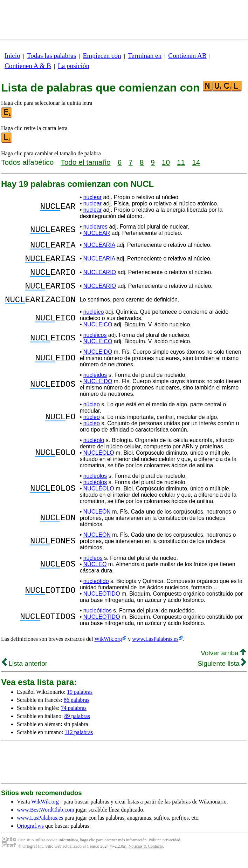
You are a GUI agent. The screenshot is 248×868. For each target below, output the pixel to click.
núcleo (92, 415)
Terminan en (145, 56)
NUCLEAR (97, 233)
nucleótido (96, 592)
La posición (74, 66)
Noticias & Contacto (146, 857)
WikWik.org (108, 649)
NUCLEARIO (100, 277)
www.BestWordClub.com (46, 820)
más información (132, 850)
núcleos (93, 568)
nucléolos (95, 493)
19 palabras (80, 702)
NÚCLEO (95, 575)
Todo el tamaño (85, 162)
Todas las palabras (51, 56)
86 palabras (77, 710)
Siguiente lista (222, 674)
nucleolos (95, 486)
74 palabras (74, 718)
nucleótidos (98, 621)
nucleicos (95, 345)
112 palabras (79, 743)
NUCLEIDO (98, 362)
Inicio (12, 56)
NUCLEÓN (97, 522)
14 (196, 162)
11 (181, 162)
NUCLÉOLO (99, 463)
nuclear (92, 197)
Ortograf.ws (30, 836)
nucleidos (95, 385)
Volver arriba (223, 663)
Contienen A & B (28, 66)
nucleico (94, 322)
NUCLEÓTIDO (102, 604)
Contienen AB (187, 56)
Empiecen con (102, 56)
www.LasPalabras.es (155, 649)
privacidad (171, 850)
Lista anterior (25, 674)
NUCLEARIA (99, 246)
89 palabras (77, 727)
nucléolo (94, 451)
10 (166, 162)
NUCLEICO (98, 335)
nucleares (95, 227)
